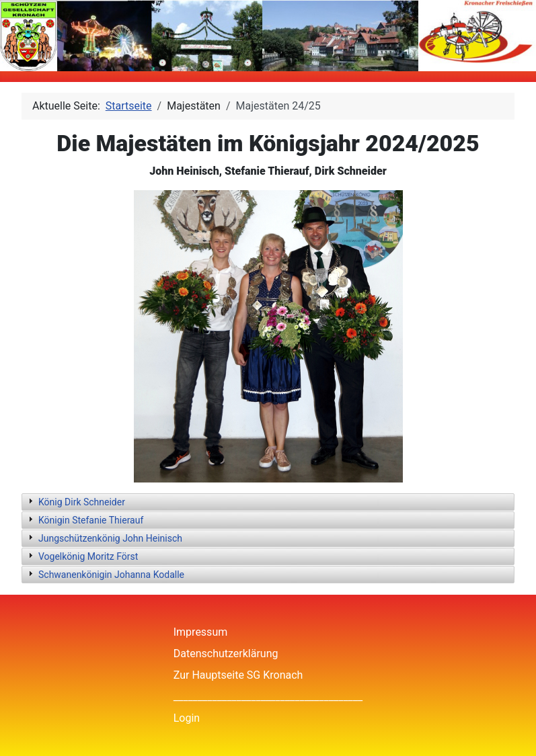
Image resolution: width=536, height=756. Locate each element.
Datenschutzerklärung (226, 654)
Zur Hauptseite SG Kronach (238, 675)
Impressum (201, 632)
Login (187, 718)
